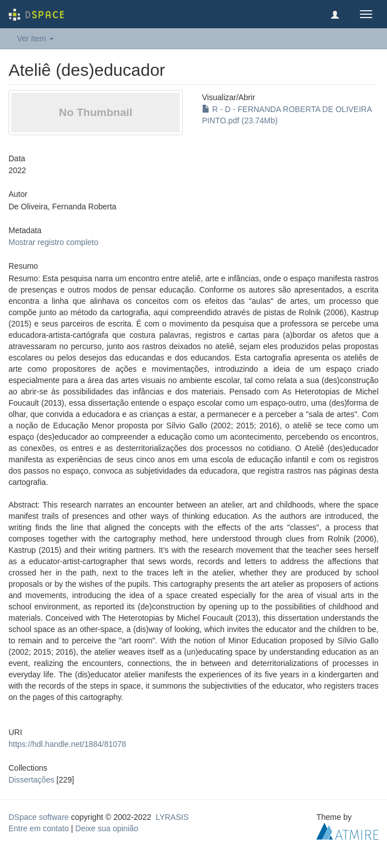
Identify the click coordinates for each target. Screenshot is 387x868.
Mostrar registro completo (53, 242)
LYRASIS (172, 817)
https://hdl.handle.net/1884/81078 (67, 744)
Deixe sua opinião (107, 828)
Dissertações (31, 780)
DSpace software (39, 817)
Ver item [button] (35, 38)
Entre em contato (39, 828)
